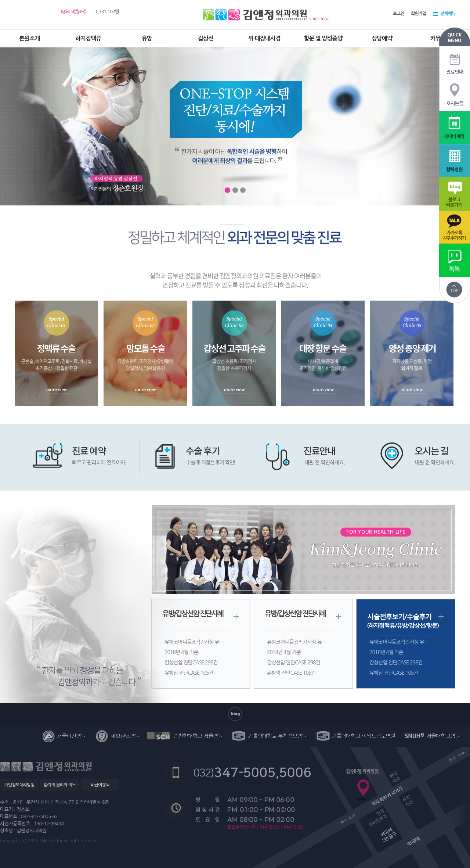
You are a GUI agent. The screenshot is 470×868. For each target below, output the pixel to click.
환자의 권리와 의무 (60, 785)
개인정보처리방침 (19, 785)
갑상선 (206, 38)
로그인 (399, 14)
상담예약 (382, 38)
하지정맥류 (88, 38)
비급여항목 (100, 785)
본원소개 (29, 38)
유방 (147, 38)
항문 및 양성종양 (323, 38)
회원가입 (418, 14)
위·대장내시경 (264, 38)
